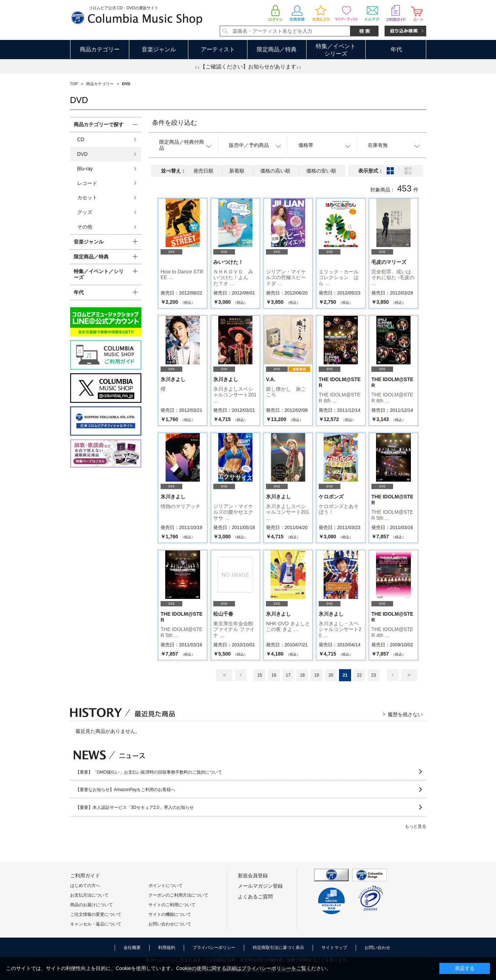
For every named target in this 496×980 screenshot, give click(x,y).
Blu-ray (85, 169)
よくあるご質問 (255, 897)
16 (274, 675)
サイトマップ (334, 948)
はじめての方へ (85, 886)
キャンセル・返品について (96, 924)
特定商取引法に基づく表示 (278, 948)
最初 (224, 675)
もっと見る (416, 826)
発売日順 (203, 171)
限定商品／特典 (277, 49)
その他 (85, 227)
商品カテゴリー (100, 49)
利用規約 (167, 948)
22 (359, 675)
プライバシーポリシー (214, 948)
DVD (83, 154)
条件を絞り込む (174, 123)
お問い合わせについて (170, 924)
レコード (87, 183)
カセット (87, 197)
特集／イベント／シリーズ (99, 274)
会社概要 (132, 948)
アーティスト (218, 49)
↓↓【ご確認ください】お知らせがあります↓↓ (248, 66)
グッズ (85, 212)
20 (331, 675)
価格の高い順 (275, 171)
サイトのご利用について (172, 905)
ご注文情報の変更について (96, 914)
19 (316, 675)
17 (288, 675)
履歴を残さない (405, 714)
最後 (409, 675)
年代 (396, 49)
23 (373, 675)
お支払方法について (89, 895)
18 (302, 675)
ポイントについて (166, 886)
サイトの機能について (170, 914)
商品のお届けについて (92, 905)
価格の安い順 (321, 171)
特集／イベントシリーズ (336, 50)
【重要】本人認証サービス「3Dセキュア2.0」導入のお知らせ (135, 807)
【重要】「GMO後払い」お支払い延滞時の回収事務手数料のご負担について (149, 772)
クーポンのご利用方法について (178, 895)
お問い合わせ (377, 948)
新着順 (237, 171)
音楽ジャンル (159, 49)
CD (81, 139)
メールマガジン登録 (260, 886)
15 (259, 675)
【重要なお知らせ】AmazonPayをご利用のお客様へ (126, 790)
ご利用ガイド (85, 876)
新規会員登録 (253, 876)
